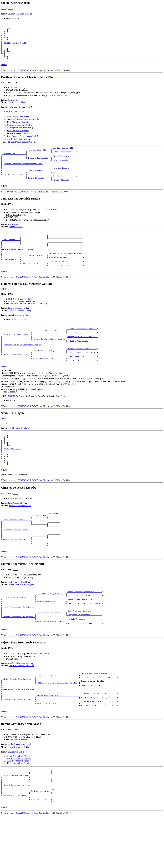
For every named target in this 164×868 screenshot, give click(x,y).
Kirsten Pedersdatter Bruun (20, 536)
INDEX (4, 71)
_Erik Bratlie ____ (11, 253)
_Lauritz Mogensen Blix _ (64, 155)
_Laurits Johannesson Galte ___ (82, 347)
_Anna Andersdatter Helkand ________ (84, 632)
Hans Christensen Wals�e (18, 129)
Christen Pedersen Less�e (17, 562)
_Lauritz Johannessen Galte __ (17, 354)
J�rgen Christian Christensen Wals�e (23, 126)
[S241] (10, 420)
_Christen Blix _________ (14, 162)
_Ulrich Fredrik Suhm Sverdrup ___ (19, 721)
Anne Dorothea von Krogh (18, 807)
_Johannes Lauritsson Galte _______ (49, 349)
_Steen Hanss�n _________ (40, 180)
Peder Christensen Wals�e (18, 140)
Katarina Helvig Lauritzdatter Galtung (23, 366)
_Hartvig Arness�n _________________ (85, 660)
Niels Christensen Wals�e (18, 123)
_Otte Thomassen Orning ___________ (49, 372)
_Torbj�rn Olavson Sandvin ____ (83, 356)
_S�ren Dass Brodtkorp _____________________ (58, 740)
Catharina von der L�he (19, 793)
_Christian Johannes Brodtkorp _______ (98, 738)
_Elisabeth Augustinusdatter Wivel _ (84, 641)
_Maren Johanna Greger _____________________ (57, 749)
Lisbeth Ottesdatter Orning (20, 328)
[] (4, 395)
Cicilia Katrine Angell (15, 46)
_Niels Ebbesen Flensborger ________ (84, 637)
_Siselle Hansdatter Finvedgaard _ (19, 657)
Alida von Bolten (17, 798)
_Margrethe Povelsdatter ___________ (84, 655)
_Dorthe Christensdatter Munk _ (82, 375)
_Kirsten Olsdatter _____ (64, 192)
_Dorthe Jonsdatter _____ (39, 190)
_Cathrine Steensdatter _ (14, 185)
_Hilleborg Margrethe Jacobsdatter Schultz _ (57, 726)
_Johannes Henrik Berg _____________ (66, 279)
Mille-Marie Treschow (19, 452)
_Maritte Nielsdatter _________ (51, 639)
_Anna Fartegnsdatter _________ (82, 352)
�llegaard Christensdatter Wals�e (22, 148)
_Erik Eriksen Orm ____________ (82, 379)
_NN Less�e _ (55, 544)
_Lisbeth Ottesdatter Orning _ (17, 377)
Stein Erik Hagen (12, 476)
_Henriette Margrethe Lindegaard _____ (98, 742)
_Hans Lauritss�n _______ (65, 178)
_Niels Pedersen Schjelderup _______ (84, 627)
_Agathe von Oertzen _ (40, 850)
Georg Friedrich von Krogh (18, 802)
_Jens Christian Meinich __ (34, 272)
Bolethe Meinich (16, 239)
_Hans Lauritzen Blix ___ (39, 157)
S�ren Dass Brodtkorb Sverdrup (19, 733)
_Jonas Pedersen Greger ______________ (98, 747)
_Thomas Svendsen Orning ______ (82, 370)
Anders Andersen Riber (20, 333)
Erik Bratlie (13, 236)
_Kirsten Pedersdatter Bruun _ (17, 574)
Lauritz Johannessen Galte (19, 326)
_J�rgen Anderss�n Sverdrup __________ (99, 714)
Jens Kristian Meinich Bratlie (19, 265)
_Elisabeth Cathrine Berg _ (34, 281)
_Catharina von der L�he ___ (16, 846)
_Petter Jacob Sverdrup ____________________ (57, 717)
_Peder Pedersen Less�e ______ (17, 551)
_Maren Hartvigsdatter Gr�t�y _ (52, 662)
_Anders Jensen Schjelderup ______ (19, 634)
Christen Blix (14, 106)
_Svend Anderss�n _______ (65, 164)
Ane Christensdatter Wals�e (19, 146)
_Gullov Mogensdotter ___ (64, 159)
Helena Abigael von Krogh (18, 809)
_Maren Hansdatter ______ (64, 169)
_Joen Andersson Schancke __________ (84, 651)
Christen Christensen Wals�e (19, 131)
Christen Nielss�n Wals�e (22, 114)
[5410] (4, 442)
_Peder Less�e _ (40, 546)
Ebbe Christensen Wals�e (18, 137)
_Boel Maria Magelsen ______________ (66, 274)
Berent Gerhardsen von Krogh (18, 834)
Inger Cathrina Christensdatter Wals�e (23, 143)
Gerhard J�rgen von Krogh (20, 790)
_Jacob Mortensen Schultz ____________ (98, 724)
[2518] (4, 307)
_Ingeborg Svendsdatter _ (39, 166)
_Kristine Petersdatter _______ (82, 361)
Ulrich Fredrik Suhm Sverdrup (21, 704)
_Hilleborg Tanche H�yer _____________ (99, 728)
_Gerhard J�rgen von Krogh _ (16, 823)
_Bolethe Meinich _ (11, 276)
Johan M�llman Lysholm (21, 14)
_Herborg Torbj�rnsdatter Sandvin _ (50, 359)
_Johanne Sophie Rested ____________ (66, 283)
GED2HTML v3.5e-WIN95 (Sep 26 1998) (33, 77)
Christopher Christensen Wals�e (21, 134)
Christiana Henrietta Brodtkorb (22, 707)
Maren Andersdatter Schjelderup (19, 646)
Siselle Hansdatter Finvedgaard (22, 620)
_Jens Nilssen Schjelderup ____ (51, 630)
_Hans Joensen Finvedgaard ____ (51, 653)
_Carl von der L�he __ (41, 841)
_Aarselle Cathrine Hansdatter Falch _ (98, 751)
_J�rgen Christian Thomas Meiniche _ (66, 269)
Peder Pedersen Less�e (18, 534)
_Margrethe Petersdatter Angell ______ (98, 719)
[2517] (30, 317)
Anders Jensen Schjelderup (19, 617)
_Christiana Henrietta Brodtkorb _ (19, 744)
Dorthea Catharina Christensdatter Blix (23, 173)
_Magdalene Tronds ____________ (82, 384)
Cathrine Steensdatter (18, 109)
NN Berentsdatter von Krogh (19, 805)
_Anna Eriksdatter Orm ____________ (49, 382)
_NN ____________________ (64, 183)
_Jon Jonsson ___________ (64, 187)
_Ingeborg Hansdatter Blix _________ (84, 664)
